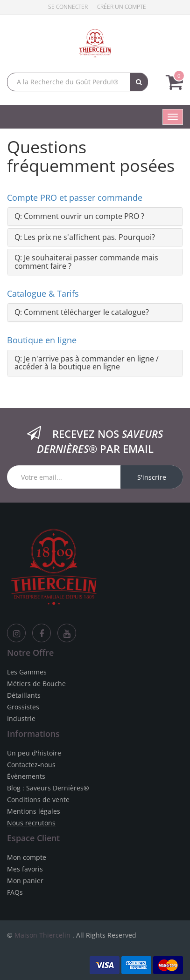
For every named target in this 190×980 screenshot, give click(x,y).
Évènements (26, 776)
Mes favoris (25, 869)
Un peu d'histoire (34, 753)
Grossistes (23, 707)
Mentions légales (34, 811)
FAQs (15, 892)
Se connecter (68, 7)
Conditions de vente (38, 800)
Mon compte (27, 857)
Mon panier (25, 881)
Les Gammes (27, 672)
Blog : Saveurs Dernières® (48, 788)
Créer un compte (122, 7)
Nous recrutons (31, 823)
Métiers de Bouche (36, 684)
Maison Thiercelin (42, 935)
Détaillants (24, 695)
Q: (79, 216)
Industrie (21, 718)
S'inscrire (152, 477)
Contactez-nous (31, 765)
